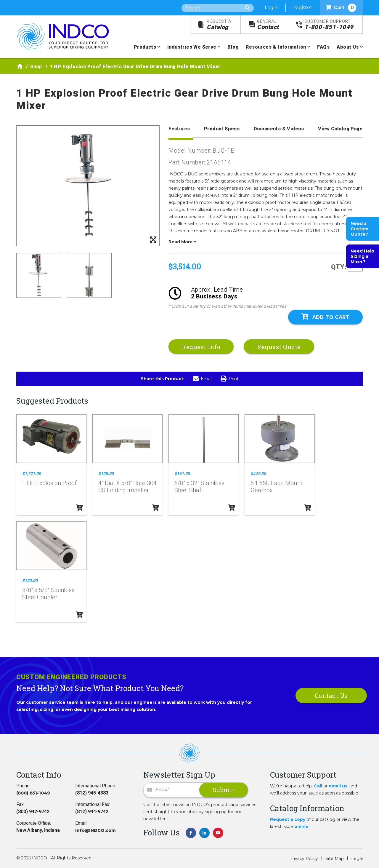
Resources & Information (276, 47)
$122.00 (30, 581)
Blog (233, 47)
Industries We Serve (192, 47)
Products (145, 47)
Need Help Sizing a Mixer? (362, 256)
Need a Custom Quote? (359, 229)
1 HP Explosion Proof (49, 483)
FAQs (323, 47)
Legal (357, 859)
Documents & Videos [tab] (279, 129)
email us (338, 786)
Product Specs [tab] (222, 129)
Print (230, 379)
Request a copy (288, 819)
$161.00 (182, 474)
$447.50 (258, 474)
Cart (341, 8)
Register (302, 8)
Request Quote (279, 347)
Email (203, 379)
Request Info (201, 347)
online (301, 827)
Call (318, 786)
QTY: (339, 267)
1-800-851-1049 (329, 25)
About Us (348, 47)
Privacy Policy (304, 859)
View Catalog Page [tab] (340, 129)
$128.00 (106, 474)
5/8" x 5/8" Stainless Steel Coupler (48, 594)
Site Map (335, 859)
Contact (268, 25)
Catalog (219, 25)
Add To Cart (325, 317)
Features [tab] (179, 129)
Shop (36, 67)
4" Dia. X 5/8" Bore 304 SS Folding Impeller (127, 487)
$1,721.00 (32, 474)
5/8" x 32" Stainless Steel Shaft (199, 487)
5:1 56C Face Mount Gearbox (276, 487)
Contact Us (331, 696)
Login (271, 8)
